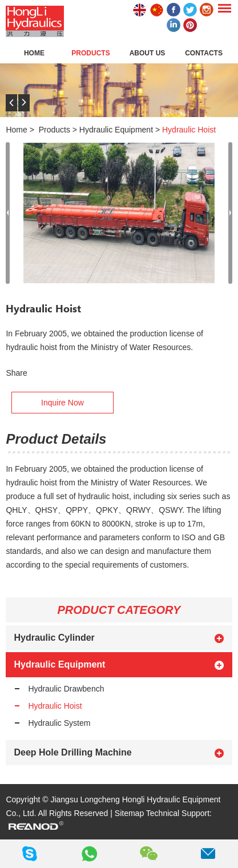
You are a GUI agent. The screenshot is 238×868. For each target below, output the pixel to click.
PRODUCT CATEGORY (119, 610)
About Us (148, 53)
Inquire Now (62, 403)
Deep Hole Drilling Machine (72, 752)
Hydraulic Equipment (116, 130)
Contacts (204, 53)
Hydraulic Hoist (189, 130)
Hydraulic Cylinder (54, 638)
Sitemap (129, 813)
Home (34, 53)
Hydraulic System (59, 723)
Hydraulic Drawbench (66, 689)
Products (90, 53)
